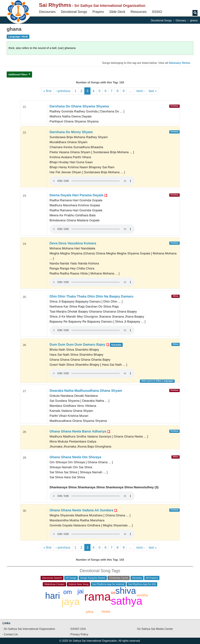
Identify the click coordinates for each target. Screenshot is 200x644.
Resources (139, 12)
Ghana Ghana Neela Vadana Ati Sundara (83, 510)
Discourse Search (52, 578)
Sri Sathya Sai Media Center (155, 629)
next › (140, 91)
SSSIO (157, 12)
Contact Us (11, 634)
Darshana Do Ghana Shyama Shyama (79, 106)
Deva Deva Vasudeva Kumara (73, 243)
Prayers (98, 12)
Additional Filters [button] (18, 75)
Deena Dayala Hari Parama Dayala (78, 195)
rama (97, 597)
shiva (126, 591)
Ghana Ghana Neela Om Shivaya (75, 457)
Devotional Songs (74, 12)
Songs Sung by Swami (93, 578)
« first (47, 91)
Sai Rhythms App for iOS (142, 584)
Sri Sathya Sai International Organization (29, 629)
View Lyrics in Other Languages (157, 381)
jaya (71, 602)
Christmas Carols (119, 578)
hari (53, 596)
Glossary (181, 20)
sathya (127, 601)
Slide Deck (117, 12)
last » (153, 91)
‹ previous (63, 91)
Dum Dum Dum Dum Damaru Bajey (86, 344)
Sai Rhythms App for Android (108, 584)
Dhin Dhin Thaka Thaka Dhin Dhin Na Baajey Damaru (91, 296)
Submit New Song (78, 584)
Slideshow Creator (55, 584)
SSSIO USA (78, 629)
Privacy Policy (79, 634)
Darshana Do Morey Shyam (71, 132)
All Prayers (152, 578)
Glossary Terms (179, 63)
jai (81, 591)
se (113, 593)
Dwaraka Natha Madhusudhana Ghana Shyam (86, 391)
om (68, 592)
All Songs (71, 578)
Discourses (47, 12)
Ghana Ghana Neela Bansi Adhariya (80, 431)
